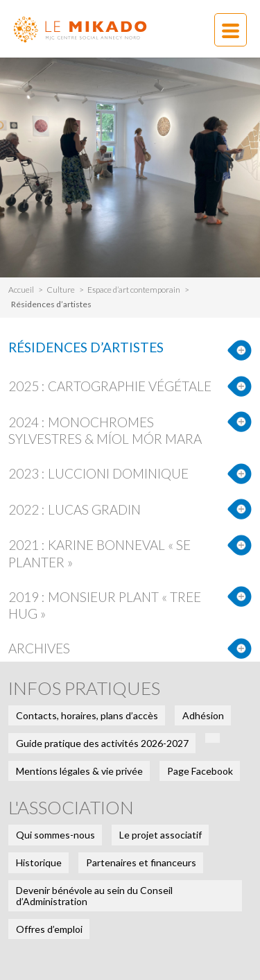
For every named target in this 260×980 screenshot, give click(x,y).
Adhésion (203, 715)
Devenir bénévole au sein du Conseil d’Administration (94, 895)
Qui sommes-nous (55, 835)
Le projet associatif (161, 835)
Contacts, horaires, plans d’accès (87, 715)
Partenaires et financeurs (141, 862)
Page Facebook (200, 771)
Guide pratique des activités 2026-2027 (102, 743)
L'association (71, 808)
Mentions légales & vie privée (79, 771)
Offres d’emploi (49, 929)
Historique (39, 862)
